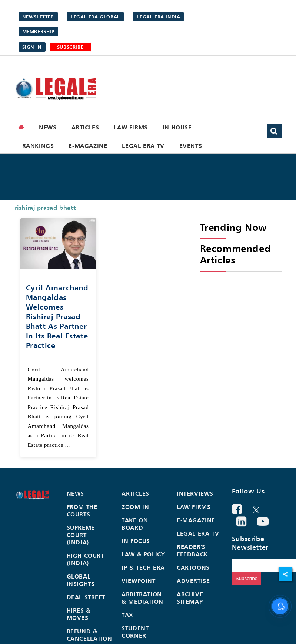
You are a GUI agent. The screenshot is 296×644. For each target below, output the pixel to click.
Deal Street (86, 597)
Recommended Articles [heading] (236, 254)
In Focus (136, 541)
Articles (85, 127)
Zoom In (135, 507)
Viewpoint (138, 581)
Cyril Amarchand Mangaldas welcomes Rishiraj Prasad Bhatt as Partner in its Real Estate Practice (57, 316)
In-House (177, 127)
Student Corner (135, 632)
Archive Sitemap (190, 598)
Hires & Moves (79, 614)
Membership (38, 31)
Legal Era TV (143, 146)
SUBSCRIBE (70, 47)
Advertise (193, 581)
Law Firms (131, 127)
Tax (127, 615)
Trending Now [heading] (233, 227)
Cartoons (193, 567)
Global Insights (81, 580)
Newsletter (38, 17)
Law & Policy (143, 554)
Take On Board (135, 524)
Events (191, 146)
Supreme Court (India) (81, 535)
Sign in (32, 47)
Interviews (195, 493)
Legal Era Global (95, 17)
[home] (21, 127)
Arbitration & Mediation (142, 598)
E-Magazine (88, 146)
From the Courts (82, 510)
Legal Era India (158, 17)
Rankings (38, 146)
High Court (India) (85, 559)
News (48, 127)
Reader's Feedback (192, 550)
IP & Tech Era (143, 567)
